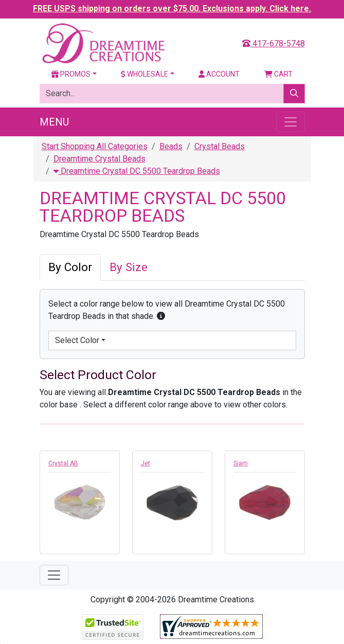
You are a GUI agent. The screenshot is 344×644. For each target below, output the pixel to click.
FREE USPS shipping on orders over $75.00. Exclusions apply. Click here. (172, 8)
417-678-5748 (274, 43)
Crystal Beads (220, 146)
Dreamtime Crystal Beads (99, 159)
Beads (171, 146)
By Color (70, 267)
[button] (161, 316)
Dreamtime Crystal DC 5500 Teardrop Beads (137, 171)
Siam (241, 466)
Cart (278, 74)
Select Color (77, 340)
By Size (129, 267)
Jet (146, 466)
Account (219, 74)
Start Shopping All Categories (95, 146)
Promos (71, 74)
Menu (54, 122)
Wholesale (144, 74)
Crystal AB (63, 466)
